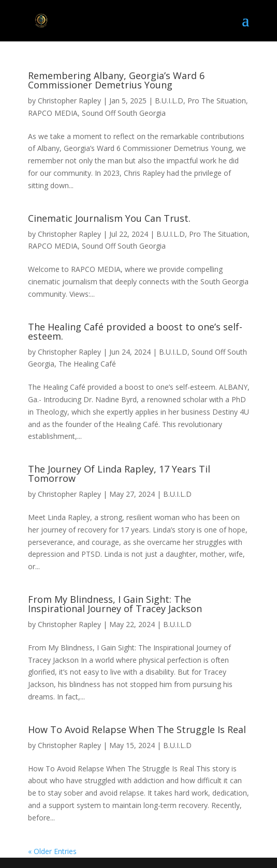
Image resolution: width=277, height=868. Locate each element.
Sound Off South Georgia (124, 113)
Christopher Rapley (69, 101)
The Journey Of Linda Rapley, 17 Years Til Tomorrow (119, 474)
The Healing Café (87, 364)
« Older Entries (52, 851)
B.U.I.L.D (169, 101)
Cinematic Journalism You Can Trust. (109, 218)
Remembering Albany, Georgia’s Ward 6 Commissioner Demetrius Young (116, 80)
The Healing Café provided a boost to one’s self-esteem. (135, 331)
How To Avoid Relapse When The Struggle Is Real (137, 729)
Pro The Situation (217, 101)
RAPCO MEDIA (53, 113)
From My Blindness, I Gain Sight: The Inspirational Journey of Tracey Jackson (115, 604)
